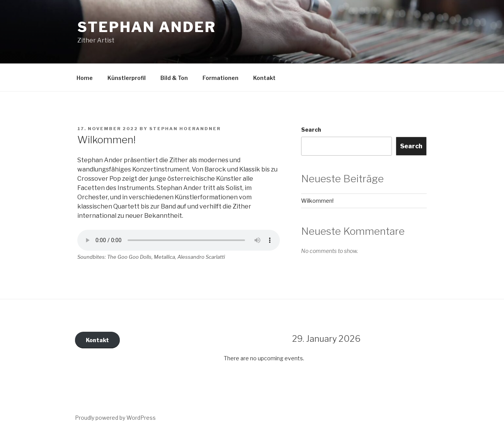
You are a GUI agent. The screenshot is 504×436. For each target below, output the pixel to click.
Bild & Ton (174, 78)
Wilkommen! (317, 201)
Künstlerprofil (127, 78)
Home (85, 78)
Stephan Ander (146, 27)
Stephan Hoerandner (185, 129)
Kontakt (264, 78)
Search (311, 130)
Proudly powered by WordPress (115, 418)
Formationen (220, 78)
